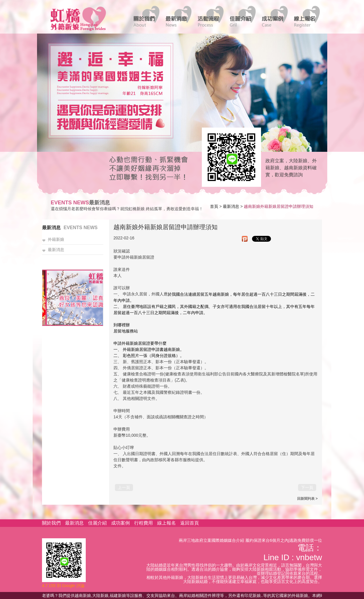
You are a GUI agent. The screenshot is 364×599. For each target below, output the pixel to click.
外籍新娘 (56, 240)
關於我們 (51, 523)
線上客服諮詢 (230, 157)
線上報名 (167, 523)
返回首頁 (190, 523)
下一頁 (307, 487)
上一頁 (124, 487)
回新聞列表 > (307, 499)
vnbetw (309, 557)
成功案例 (120, 523)
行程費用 (143, 523)
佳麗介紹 (97, 523)
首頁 (214, 206)
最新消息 (231, 206)
